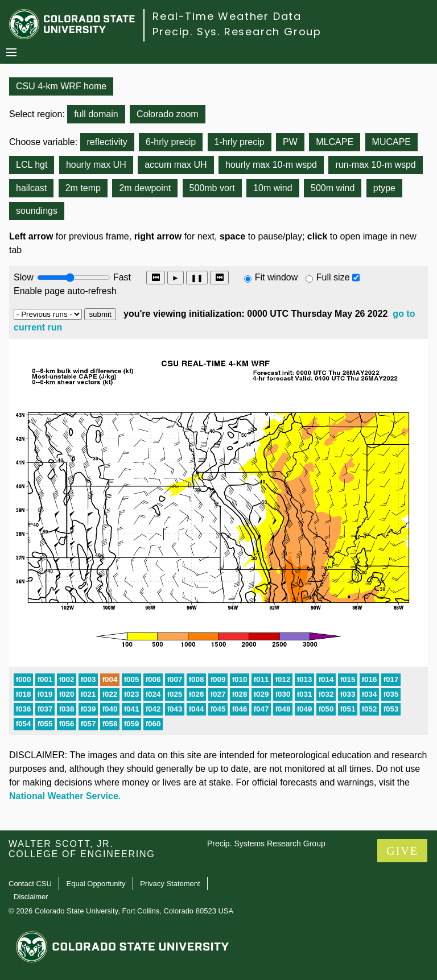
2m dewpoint (145, 188)
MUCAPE (391, 142)
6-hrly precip (171, 142)
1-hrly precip (240, 142)
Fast (121, 277)
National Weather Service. (65, 796)
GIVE (402, 851)
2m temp (83, 188)
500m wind (333, 188)
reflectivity (107, 142)
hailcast (31, 188)
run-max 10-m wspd (375, 165)
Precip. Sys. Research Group (237, 32)
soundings (37, 211)
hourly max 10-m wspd (271, 165)
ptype (384, 188)
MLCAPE (335, 142)
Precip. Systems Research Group (266, 843)
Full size (333, 277)
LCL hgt (32, 165)
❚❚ (197, 278)
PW (290, 142)
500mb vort (212, 188)
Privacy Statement (170, 884)
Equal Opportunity (96, 884)
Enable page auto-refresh (65, 291)
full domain (96, 114)
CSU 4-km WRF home (61, 86)
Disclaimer (31, 897)
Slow (24, 277)
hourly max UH (96, 165)
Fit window (277, 277)
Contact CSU (30, 884)
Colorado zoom (168, 114)
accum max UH (176, 165)
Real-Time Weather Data (227, 16)
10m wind (273, 188)
